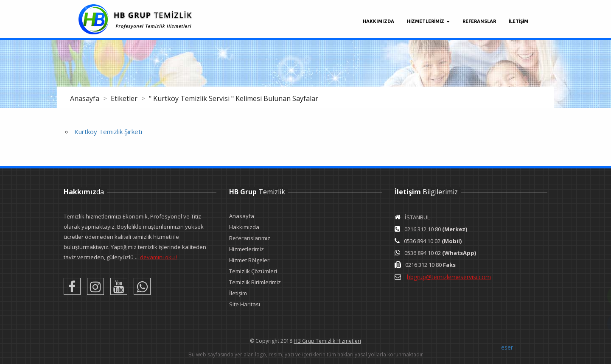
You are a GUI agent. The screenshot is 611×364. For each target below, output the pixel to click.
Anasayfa (85, 98)
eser (507, 347)
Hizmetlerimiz (247, 249)
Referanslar (479, 21)
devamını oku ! (159, 257)
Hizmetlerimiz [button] (428, 21)
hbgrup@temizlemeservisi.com (449, 277)
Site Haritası (245, 304)
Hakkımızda (378, 21)
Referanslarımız (250, 238)
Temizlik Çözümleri (253, 271)
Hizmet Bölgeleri (250, 260)
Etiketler (125, 98)
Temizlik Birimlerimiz (255, 282)
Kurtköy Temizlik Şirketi (108, 132)
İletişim (238, 293)
